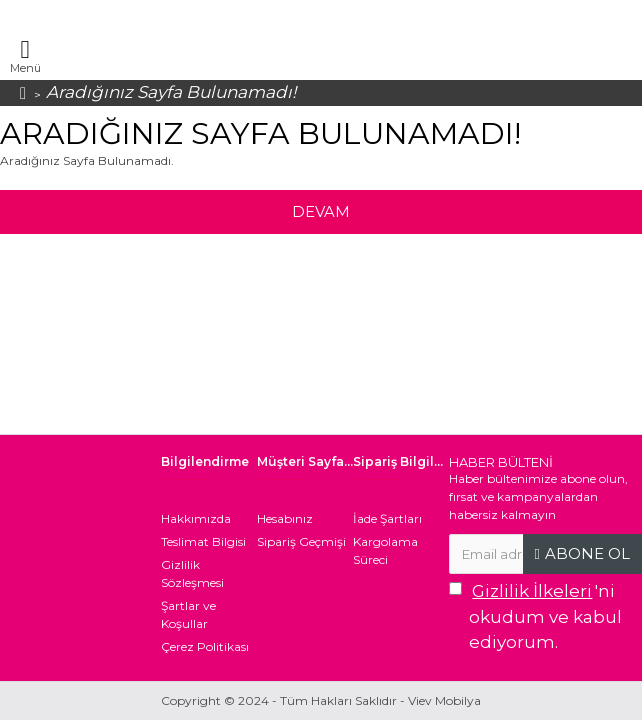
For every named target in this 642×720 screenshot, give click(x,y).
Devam (321, 210)
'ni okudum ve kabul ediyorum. (535, 615)
